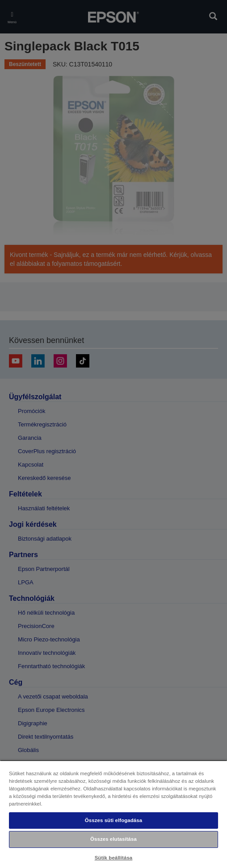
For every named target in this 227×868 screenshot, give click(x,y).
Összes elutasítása (113, 839)
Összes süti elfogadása (113, 820)
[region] (113, 814)
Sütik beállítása (114, 858)
